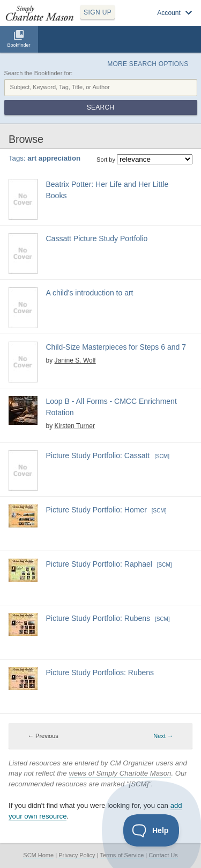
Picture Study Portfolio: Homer (96, 510)
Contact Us (163, 855)
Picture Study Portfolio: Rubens (98, 618)
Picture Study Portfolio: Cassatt (98, 455)
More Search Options (148, 64)
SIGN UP (98, 12)
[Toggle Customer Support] (151, 830)
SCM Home (38, 855)
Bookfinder (18, 45)
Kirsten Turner (75, 426)
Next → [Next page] (163, 736)
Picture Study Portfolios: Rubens (100, 672)
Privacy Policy (77, 855)
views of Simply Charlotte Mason (120, 773)
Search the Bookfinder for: (39, 73)
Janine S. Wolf (75, 360)
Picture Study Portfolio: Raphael (99, 564)
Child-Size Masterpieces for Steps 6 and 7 (116, 347)
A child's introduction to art (90, 293)
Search (100, 107)
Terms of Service (122, 855)
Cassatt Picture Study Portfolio (97, 238)
